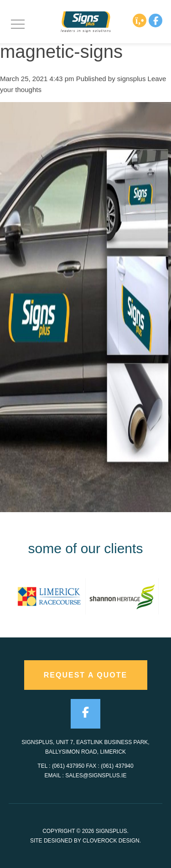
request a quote (86, 675)
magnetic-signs (61, 51)
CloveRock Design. (112, 841)
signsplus (132, 79)
